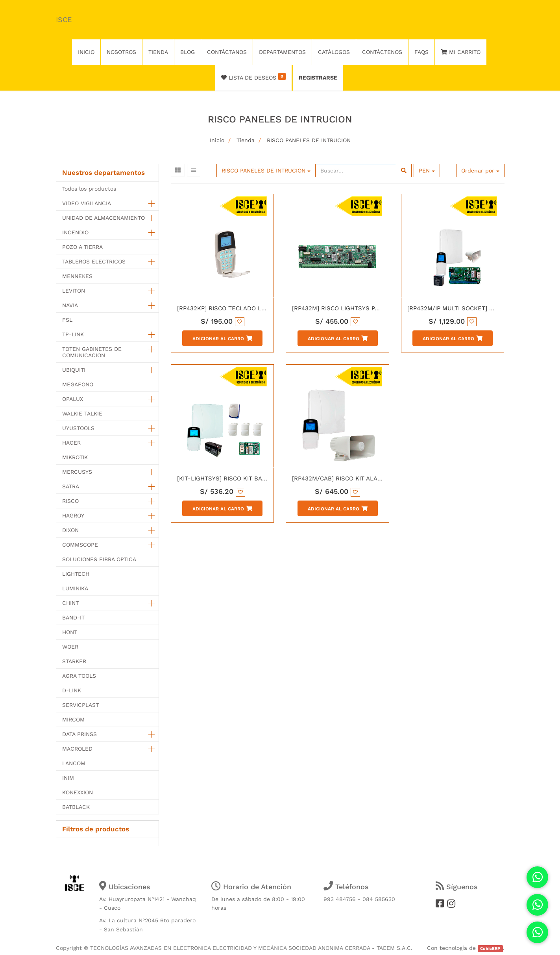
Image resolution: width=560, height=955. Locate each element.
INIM (68, 778)
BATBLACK (76, 807)
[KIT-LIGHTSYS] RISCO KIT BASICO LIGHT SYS (243, 478)
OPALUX (73, 399)
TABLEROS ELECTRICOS (94, 261)
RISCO (70, 501)
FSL (67, 320)
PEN (427, 171)
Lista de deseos (254, 77)
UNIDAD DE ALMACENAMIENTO (103, 218)
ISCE (64, 19)
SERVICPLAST (80, 705)
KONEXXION (78, 792)
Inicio (217, 140)
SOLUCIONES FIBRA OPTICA (99, 559)
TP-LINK (73, 334)
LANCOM (74, 763)
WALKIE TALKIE (82, 414)
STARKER (74, 661)
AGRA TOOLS (79, 676)
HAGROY (73, 516)
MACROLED (77, 749)
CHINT (70, 603)
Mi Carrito (461, 52)
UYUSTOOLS (78, 428)
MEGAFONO (78, 384)
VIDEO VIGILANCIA (87, 203)
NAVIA (70, 305)
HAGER (71, 443)
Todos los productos (89, 189)
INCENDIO (75, 232)
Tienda (246, 140)
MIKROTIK (75, 457)
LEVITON (74, 291)
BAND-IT (73, 618)
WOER (70, 647)
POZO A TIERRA (82, 247)
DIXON (70, 530)
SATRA (71, 486)
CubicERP (490, 949)
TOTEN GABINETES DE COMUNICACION (92, 352)
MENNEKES (77, 276)
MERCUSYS (77, 472)
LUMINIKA (75, 588)
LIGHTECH (76, 574)
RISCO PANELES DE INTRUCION (309, 140)
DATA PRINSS (79, 734)
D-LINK (72, 690)
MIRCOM (73, 719)
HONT (70, 632)
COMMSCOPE (80, 545)
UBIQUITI (74, 370)
